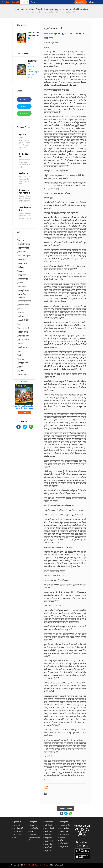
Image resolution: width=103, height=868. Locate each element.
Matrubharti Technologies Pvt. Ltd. (36, 865)
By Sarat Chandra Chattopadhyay (33, 69)
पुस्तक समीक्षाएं (24, 340)
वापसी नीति (18, 835)
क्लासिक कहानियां (25, 256)
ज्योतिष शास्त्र (24, 363)
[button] (27, 2)
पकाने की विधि (24, 320)
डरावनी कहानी (24, 328)
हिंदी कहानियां (64, 822)
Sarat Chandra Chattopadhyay (34, 35)
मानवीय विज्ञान (24, 305)
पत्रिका (21, 267)
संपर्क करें (17, 825)
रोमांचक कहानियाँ (25, 301)
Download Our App (65, 808)
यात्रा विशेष (23, 275)
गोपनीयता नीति (19, 828)
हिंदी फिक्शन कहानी (27, 408)
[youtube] (80, 834)
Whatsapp (24, 113)
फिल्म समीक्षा (24, 332)
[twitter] (87, 830)
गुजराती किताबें (49, 828)
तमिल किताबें (49, 835)
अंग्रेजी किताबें (49, 822)
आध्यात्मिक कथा (25, 244)
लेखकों (31, 831)
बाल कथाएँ (23, 260)
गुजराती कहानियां (65, 825)
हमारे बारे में (17, 822)
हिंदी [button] (33, 2)
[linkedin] (85, 834)
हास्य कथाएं (23, 263)
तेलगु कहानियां (64, 847)
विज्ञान (21, 367)
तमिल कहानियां (65, 843)
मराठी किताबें (49, 831)
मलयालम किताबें (50, 844)
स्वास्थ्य (22, 313)
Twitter (24, 106)
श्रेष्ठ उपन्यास (33, 825)
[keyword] (25, 2)
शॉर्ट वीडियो (33, 835)
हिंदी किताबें (48, 825)
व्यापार (21, 351)
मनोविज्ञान (23, 309)
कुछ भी (22, 371)
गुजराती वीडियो (34, 828)
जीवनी (21, 317)
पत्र (20, 324)
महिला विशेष (24, 279)
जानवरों (22, 359)
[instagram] (82, 830)
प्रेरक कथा (23, 252)
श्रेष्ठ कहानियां (33, 822)
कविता (21, 271)
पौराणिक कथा (24, 336)
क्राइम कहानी (24, 375)
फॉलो (34, 42)
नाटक (21, 283)
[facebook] (77, 830)
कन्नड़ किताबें (48, 847)
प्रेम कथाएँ (23, 287)
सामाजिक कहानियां (23, 296)
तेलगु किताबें (48, 838)
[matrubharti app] (50, 2)
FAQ (16, 838)
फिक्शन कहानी (24, 248)
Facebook (24, 99)
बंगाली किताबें (49, 841)
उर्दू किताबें (48, 851)
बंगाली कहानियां (65, 835)
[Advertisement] (24, 467)
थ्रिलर (21, 344)
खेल (21, 355)
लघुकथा (22, 240)
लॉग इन (92, 2)
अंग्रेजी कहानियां (65, 831)
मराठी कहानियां (65, 828)
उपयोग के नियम (19, 831)
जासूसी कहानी (24, 291)
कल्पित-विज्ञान (24, 347)
